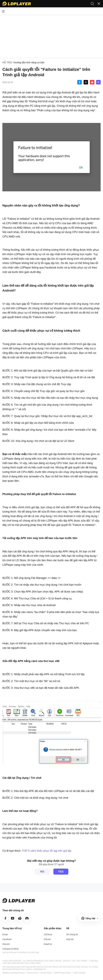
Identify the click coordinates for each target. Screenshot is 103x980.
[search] (92, 4)
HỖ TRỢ (7, 63)
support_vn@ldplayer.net (36, 969)
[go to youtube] (13, 918)
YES (61, 872)
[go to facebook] (5, 918)
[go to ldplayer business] (70, 939)
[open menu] (99, 4)
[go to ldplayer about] (72, 934)
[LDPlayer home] (17, 4)
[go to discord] (27, 918)
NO (42, 872)
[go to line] (20, 918)
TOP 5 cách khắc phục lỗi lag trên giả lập (47, 851)
